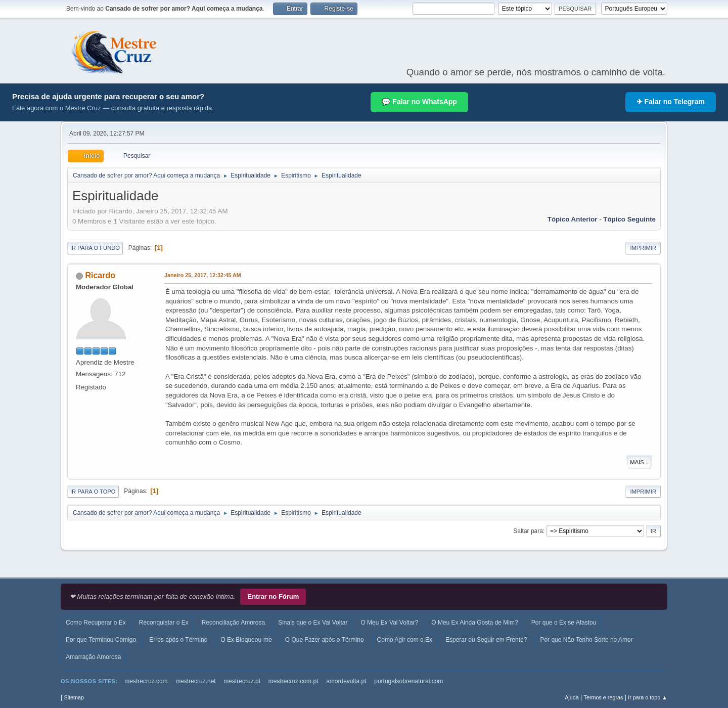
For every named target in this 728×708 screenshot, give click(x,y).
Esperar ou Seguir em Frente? (486, 640)
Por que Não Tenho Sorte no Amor (586, 640)
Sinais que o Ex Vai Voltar (313, 623)
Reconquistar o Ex (164, 623)
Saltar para (528, 531)
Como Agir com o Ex (405, 640)
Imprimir (643, 248)
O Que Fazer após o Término (325, 640)
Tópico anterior (573, 219)
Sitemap (74, 697)
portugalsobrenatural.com (408, 681)
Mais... (639, 462)
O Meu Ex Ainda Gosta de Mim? (474, 623)
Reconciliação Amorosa (233, 623)
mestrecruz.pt (242, 681)
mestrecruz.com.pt (293, 681)
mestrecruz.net (195, 681)
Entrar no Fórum (273, 596)
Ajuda (572, 697)
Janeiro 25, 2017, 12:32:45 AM (203, 275)
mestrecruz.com (146, 681)
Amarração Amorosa (93, 657)
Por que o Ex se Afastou (564, 623)
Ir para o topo (93, 492)
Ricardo (100, 275)
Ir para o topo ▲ (648, 697)
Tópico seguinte (629, 219)
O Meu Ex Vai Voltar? (389, 623)
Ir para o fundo (95, 248)
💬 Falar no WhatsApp (419, 102)
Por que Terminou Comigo (101, 640)
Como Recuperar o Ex (96, 623)
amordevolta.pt (346, 681)
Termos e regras (604, 697)
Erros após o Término (178, 640)
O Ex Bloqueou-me (246, 640)
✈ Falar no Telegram (671, 102)
